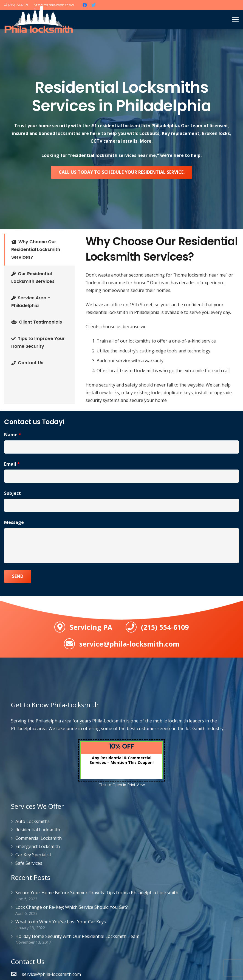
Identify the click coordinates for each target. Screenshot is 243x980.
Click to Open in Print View (122, 785)
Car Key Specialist (33, 855)
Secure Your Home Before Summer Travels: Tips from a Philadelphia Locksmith (97, 893)
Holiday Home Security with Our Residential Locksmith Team (77, 936)
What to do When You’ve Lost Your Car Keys (61, 922)
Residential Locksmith (38, 830)
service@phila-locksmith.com (129, 644)
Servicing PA (91, 627)
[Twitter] (94, 5)
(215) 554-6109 (165, 627)
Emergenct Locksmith (38, 846)
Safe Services (29, 863)
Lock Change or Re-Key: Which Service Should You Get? (72, 907)
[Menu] (235, 20)
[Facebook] (85, 5)
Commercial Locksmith (39, 838)
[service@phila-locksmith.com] (16, 974)
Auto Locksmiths (33, 821)
